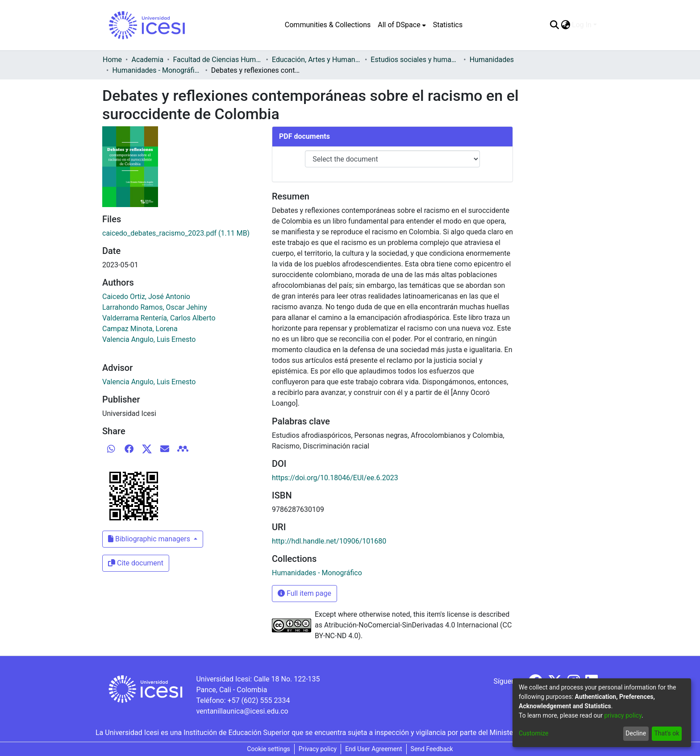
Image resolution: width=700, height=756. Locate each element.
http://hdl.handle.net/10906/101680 (329, 541)
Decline (636, 733)
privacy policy (623, 715)
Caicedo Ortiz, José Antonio (146, 297)
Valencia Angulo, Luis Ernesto (149, 339)
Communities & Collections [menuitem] (328, 25)
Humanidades (492, 60)
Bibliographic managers (150, 539)
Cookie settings (269, 749)
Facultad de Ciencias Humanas (218, 60)
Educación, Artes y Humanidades (317, 60)
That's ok (667, 733)
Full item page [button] (304, 593)
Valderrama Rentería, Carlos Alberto (159, 318)
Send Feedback (432, 749)
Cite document (136, 563)
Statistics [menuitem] (448, 25)
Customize (533, 733)
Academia (147, 60)
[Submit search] (554, 25)
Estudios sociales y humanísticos (415, 60)
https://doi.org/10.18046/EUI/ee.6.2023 (335, 478)
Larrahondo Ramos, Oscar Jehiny (155, 307)
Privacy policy (318, 749)
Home (112, 60)
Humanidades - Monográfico (157, 70)
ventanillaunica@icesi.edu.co (242, 711)
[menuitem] (402, 25)
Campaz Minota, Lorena (140, 329)
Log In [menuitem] (582, 25)
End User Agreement (373, 749)
